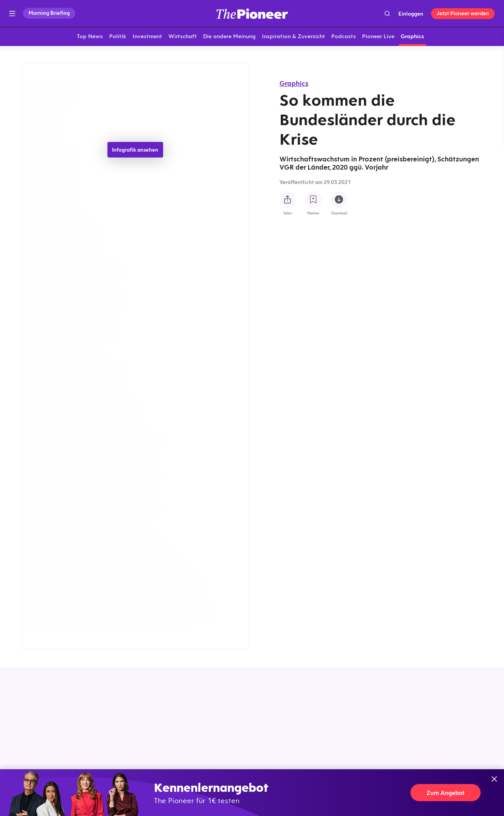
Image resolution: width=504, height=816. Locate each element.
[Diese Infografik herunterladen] (339, 200)
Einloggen (411, 14)
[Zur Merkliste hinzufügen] (313, 200)
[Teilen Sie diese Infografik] (288, 200)
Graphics (294, 83)
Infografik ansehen (135, 151)
